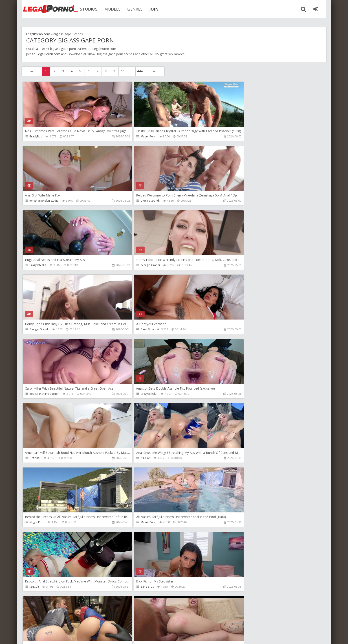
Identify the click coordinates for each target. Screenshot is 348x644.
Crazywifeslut (139, 201)
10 (123, 71)
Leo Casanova (241, 459)
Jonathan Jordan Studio (246, 136)
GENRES (131, 9)
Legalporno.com (46, 9)
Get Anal (136, 330)
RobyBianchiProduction (247, 265)
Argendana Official (244, 588)
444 (140, 71)
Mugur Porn (138, 136)
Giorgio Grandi (39, 201)
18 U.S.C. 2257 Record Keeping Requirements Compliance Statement (164, 636)
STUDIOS (85, 9)
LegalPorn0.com (48, 54)
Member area (53, 623)
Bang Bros (137, 265)
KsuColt (237, 330)
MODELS (109, 9)
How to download (85, 623)
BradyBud (36, 136)
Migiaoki (136, 459)
